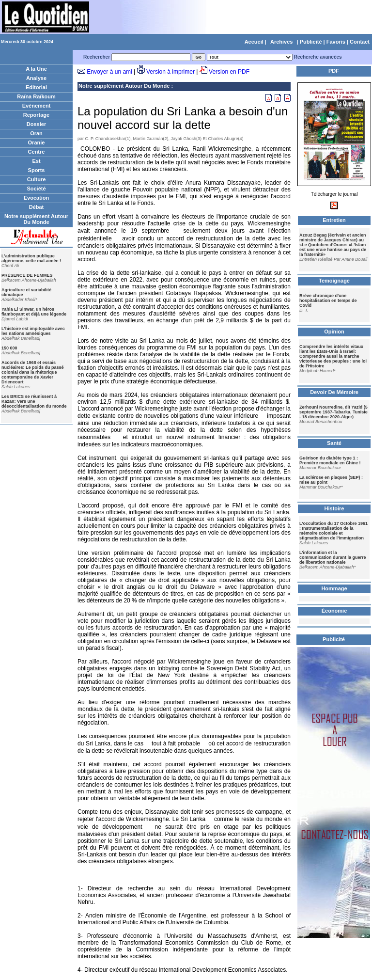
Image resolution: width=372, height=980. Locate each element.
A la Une (36, 69)
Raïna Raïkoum (36, 96)
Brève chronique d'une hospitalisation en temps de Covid (328, 300)
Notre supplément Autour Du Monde (36, 219)
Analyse (36, 78)
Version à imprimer (170, 72)
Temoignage (334, 281)
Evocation (37, 198)
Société (36, 189)
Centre (37, 152)
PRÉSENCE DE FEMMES (27, 275)
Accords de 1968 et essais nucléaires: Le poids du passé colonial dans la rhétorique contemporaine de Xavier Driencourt (33, 372)
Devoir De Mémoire (334, 392)
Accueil (254, 42)
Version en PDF (229, 72)
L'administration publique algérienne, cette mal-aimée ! (31, 258)
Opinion (334, 332)
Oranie (37, 142)
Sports (37, 170)
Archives (281, 42)
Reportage (36, 115)
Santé (334, 443)
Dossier (36, 124)
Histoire (334, 508)
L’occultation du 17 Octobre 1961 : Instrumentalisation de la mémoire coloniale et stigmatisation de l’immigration (333, 531)
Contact (360, 42)
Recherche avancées (318, 57)
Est (36, 161)
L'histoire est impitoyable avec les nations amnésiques (33, 331)
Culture (37, 179)
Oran (36, 133)
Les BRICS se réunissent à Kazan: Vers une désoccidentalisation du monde (34, 401)
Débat (37, 207)
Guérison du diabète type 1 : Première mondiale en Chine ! (330, 460)
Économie (334, 611)
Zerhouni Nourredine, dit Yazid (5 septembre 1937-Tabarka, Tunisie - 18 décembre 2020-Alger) (333, 412)
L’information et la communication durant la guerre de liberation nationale (333, 557)
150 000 (9, 348)
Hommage (334, 588)
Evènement (37, 106)
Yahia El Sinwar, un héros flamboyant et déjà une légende (34, 312)
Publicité (311, 42)
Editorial (36, 87)
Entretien (334, 220)
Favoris (336, 42)
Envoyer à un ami (109, 72)
